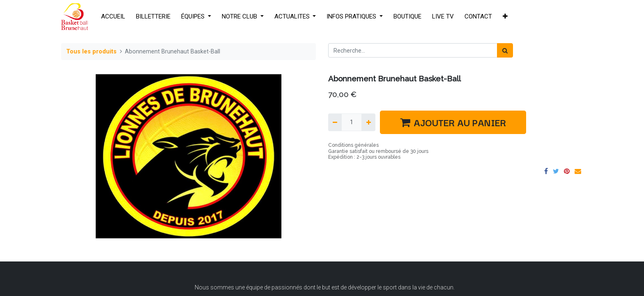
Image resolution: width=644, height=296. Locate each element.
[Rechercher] (505, 50)
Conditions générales (353, 145)
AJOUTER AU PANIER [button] (453, 122)
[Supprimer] (335, 122)
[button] (505, 17)
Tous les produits (91, 52)
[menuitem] (113, 17)
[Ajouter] (368, 122)
